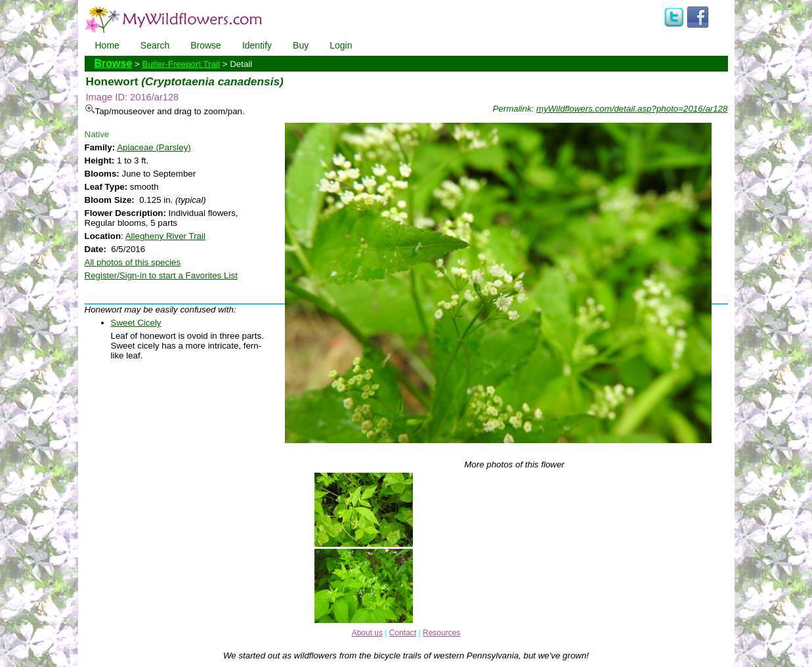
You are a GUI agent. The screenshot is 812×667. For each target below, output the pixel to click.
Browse (206, 45)
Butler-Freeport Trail (182, 64)
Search (155, 45)
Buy (301, 45)
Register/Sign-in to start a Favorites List (161, 275)
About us (367, 633)
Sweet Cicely (136, 323)
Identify (257, 45)
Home (107, 45)
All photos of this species (133, 262)
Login (341, 45)
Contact (403, 633)
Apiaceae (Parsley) (154, 147)
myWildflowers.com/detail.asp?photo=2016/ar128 (632, 109)
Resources (441, 633)
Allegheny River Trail (165, 236)
